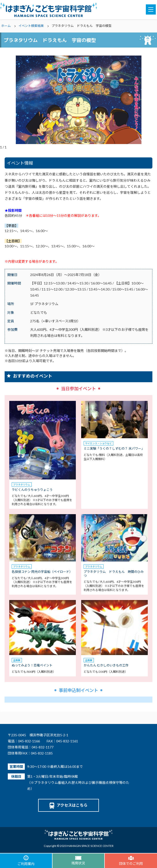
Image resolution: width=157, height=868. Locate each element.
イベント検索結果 (31, 26)
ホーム (6, 26)
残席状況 (78, 861)
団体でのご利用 (131, 861)
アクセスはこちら (69, 805)
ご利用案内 (26, 861)
